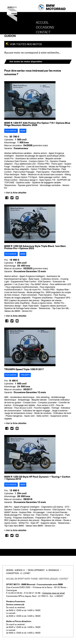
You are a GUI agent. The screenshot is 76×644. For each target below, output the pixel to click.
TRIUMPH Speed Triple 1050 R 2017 (24, 369)
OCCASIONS (45, 27)
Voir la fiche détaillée (16, 193)
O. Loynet (25, 573)
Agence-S (20, 570)
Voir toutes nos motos (26, 44)
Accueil (42, 23)
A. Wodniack (53, 570)
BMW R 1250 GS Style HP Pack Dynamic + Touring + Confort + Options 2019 (37, 478)
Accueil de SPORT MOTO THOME (22, 579)
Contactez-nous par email (54, 593)
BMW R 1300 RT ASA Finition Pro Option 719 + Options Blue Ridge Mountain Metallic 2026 (37, 124)
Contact (43, 32)
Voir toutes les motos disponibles (26, 62)
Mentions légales (48, 579)
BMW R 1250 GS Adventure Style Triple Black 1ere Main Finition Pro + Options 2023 (35, 247)
